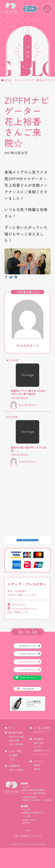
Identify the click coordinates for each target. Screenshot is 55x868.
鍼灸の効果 (14, 740)
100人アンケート (42, 732)
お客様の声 (14, 766)
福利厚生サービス (42, 750)
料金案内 (38, 739)
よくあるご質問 (42, 728)
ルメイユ (38, 747)
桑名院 (37, 769)
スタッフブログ (24, 80)
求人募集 (13, 755)
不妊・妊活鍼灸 (16, 744)
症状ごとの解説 (16, 770)
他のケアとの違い (17, 737)
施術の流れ (39, 743)
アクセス (38, 761)
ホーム (11, 728)
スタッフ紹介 (16, 751)
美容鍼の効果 (16, 732)
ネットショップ (41, 754)
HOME (8, 80)
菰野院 (37, 765)
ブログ (12, 759)
